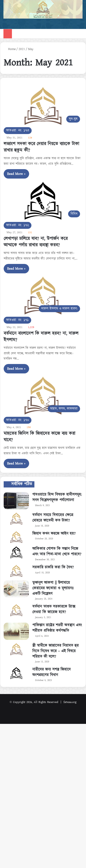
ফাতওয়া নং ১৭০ (18, 420)
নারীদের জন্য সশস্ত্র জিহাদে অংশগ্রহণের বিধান (51, 672)
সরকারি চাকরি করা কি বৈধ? (53, 567)
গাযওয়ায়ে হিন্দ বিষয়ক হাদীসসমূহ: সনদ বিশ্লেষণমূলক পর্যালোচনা (57, 497)
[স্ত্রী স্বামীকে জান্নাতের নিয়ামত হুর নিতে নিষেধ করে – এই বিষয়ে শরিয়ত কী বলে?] (16, 649)
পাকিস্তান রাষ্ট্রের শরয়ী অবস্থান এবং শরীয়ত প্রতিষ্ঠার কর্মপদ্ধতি (57, 628)
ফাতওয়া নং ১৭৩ (18, 130)
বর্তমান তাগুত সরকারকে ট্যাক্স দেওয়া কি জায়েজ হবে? (54, 609)
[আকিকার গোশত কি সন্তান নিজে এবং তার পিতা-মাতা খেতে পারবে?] (16, 552)
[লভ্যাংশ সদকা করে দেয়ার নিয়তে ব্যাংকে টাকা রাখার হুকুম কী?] (43, 106)
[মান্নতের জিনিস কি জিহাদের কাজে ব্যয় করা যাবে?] (43, 396)
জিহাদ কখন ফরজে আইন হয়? (54, 534)
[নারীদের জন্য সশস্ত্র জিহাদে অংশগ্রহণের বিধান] (16, 673)
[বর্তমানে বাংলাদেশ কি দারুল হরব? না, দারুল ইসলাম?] (43, 295)
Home (10, 49)
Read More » (16, 174)
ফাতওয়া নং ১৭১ (17, 320)
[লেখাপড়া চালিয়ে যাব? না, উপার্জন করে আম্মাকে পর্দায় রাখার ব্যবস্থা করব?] (43, 201)
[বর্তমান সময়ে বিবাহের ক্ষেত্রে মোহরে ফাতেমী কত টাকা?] (16, 519)
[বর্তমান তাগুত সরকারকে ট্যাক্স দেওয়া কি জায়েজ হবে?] (16, 610)
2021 (22, 49)
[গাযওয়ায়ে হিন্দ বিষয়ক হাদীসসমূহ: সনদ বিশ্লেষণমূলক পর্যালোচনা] (16, 501)
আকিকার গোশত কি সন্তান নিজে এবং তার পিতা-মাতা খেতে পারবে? (57, 552)
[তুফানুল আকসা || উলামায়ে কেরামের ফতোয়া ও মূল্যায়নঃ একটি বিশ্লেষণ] (16, 589)
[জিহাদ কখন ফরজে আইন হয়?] (16, 537)
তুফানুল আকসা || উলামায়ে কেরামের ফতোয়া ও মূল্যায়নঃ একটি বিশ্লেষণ (53, 588)
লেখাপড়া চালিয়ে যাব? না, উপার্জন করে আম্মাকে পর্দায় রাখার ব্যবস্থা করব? (36, 242)
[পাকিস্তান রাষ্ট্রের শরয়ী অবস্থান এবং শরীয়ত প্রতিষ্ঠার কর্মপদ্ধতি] (16, 631)
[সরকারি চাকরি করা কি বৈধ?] (16, 571)
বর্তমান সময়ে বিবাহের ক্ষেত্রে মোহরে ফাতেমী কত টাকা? (53, 518)
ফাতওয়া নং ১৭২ (18, 225)
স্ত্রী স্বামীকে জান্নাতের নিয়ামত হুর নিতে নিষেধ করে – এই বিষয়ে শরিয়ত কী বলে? (55, 651)
